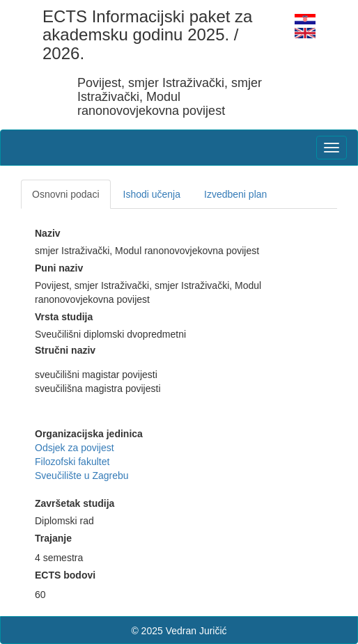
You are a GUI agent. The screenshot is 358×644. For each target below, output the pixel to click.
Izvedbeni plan (235, 194)
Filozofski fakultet (72, 462)
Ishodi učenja (152, 194)
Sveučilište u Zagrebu (82, 476)
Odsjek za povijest (75, 448)
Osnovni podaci (66, 194)
